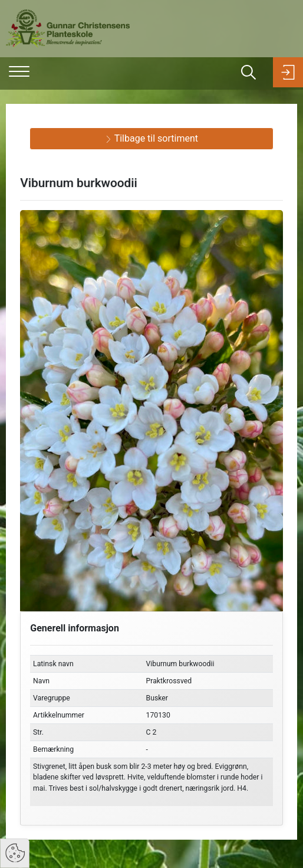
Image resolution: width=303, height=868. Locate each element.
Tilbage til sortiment (151, 138)
